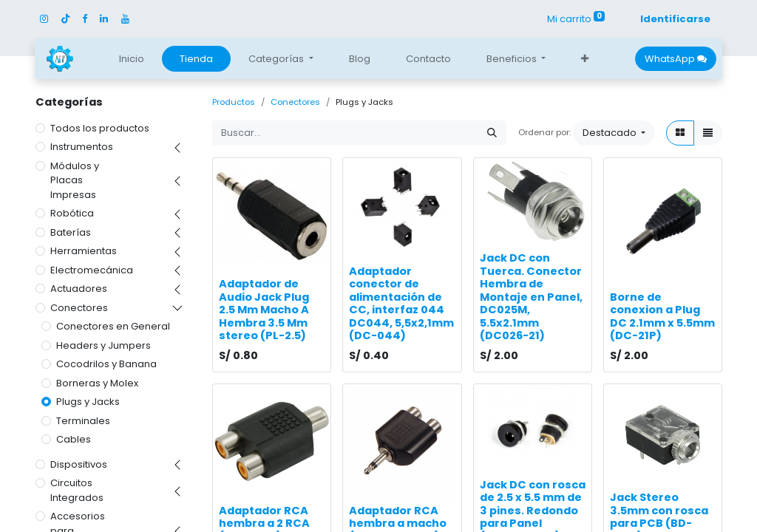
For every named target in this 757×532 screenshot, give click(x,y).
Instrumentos (82, 147)
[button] (585, 59)
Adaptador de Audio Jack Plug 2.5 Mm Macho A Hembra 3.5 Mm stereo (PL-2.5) (264, 310)
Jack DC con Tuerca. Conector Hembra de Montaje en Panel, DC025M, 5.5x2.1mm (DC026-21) (531, 297)
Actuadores (79, 289)
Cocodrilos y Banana (106, 364)
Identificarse (675, 19)
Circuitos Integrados (77, 490)
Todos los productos (100, 128)
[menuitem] (132, 59)
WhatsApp (676, 59)
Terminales (83, 421)
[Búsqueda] (492, 133)
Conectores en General (113, 326)
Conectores (79, 308)
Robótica (72, 213)
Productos (234, 102)
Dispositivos (79, 464)
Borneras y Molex (97, 383)
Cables (74, 439)
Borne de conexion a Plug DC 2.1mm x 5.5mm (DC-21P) (662, 317)
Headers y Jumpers (103, 345)
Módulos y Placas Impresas (75, 180)
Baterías (71, 232)
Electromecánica (92, 270)
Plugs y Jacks (88, 402)
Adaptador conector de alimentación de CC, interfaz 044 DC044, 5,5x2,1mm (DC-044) (401, 304)
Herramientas (84, 251)
